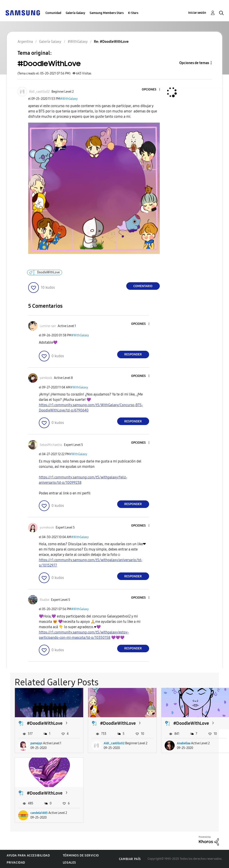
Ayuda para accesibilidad (28, 855)
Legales (69, 863)
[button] (152, 90)
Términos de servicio (81, 855)
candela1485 (39, 813)
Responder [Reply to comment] (133, 354)
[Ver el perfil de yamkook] (46, 378)
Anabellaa (184, 743)
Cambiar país (130, 859)
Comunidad (53, 13)
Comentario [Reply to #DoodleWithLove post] (143, 286)
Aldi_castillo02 (114, 743)
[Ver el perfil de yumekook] (47, 528)
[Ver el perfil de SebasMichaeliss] (51, 445)
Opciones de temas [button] (194, 63)
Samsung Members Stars (107, 13)
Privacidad (16, 863)
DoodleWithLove (48, 272)
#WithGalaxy (69, 99)
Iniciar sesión (197, 13)
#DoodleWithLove (45, 723)
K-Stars (133, 13)
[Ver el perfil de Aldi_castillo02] (39, 92)
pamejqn (36, 743)
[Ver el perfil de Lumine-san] (48, 326)
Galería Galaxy (75, 13)
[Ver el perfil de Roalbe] (44, 600)
